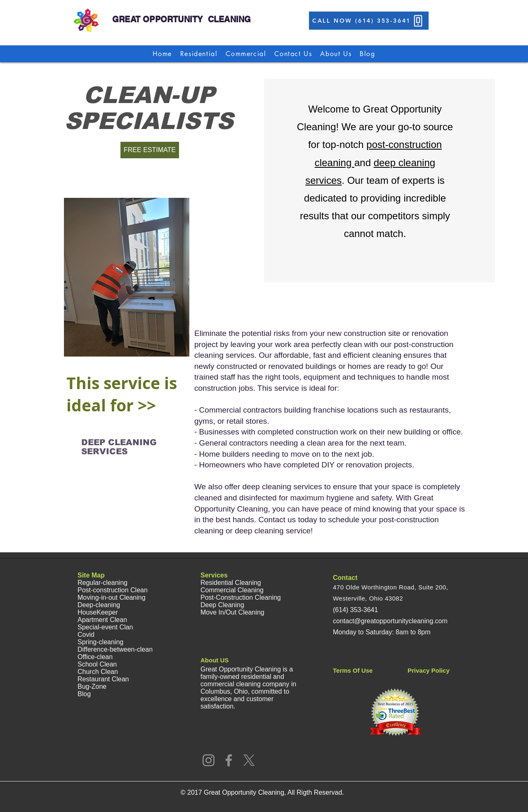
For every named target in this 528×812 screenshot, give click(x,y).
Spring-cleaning (100, 642)
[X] (249, 760)
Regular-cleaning (103, 583)
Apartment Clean (102, 620)
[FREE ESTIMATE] (150, 150)
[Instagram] (209, 760)
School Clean (97, 664)
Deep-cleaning (99, 605)
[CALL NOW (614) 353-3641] (369, 21)
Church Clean (98, 672)
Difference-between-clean (115, 649)
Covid (86, 635)
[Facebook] (229, 760)
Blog (84, 694)
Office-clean (95, 657)
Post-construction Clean (113, 590)
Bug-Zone (92, 686)
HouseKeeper (98, 612)
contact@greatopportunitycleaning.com (390, 621)
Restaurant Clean (103, 679)
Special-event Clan (105, 627)
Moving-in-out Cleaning (112, 597)
